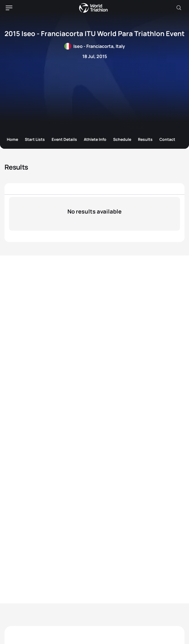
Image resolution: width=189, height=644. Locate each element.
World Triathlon (93, 8)
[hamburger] (9, 8)
